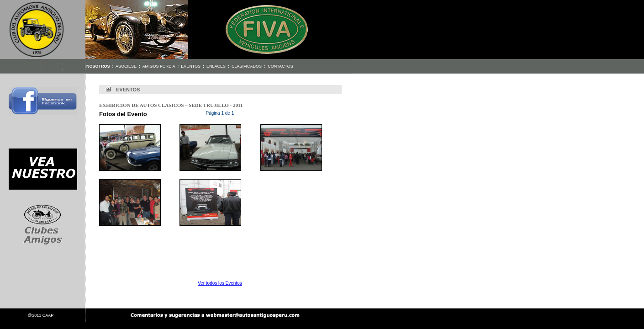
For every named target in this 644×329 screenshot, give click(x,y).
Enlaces (216, 66)
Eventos (191, 66)
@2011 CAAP (41, 315)
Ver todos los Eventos (220, 283)
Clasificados (247, 66)
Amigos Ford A (159, 66)
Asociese (126, 66)
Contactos (280, 66)
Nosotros (98, 66)
